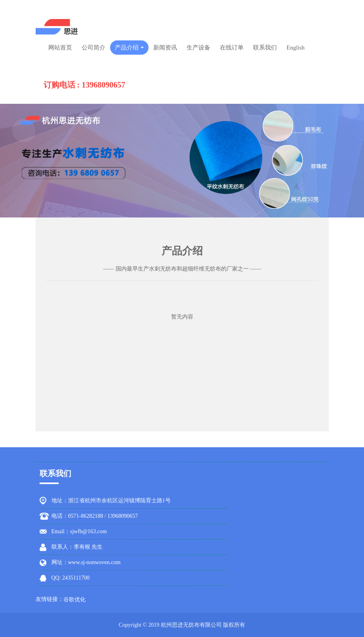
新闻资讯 (165, 48)
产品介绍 (130, 48)
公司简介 (93, 48)
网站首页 (60, 48)
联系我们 (265, 48)
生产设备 (198, 48)
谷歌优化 (74, 600)
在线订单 (232, 48)
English (295, 48)
